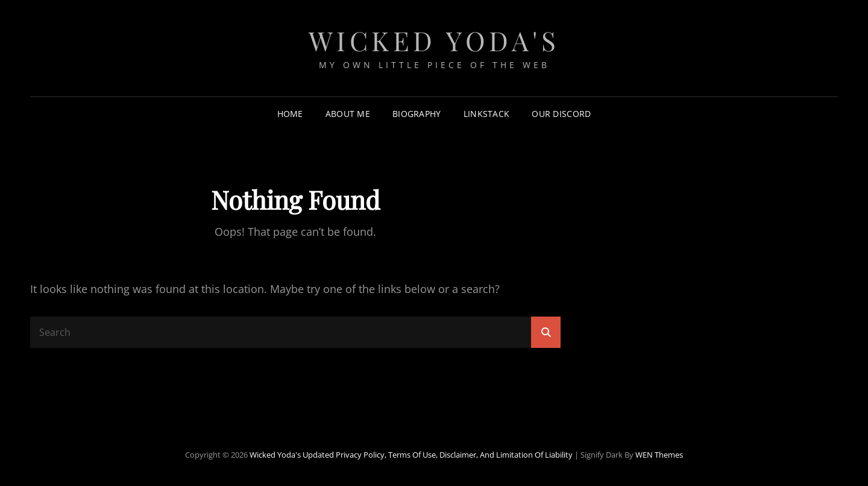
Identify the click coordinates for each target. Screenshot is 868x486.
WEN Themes (659, 455)
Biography (417, 114)
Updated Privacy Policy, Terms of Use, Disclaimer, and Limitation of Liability (438, 455)
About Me (348, 114)
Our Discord (561, 114)
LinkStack (487, 114)
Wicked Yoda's (434, 40)
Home (290, 114)
